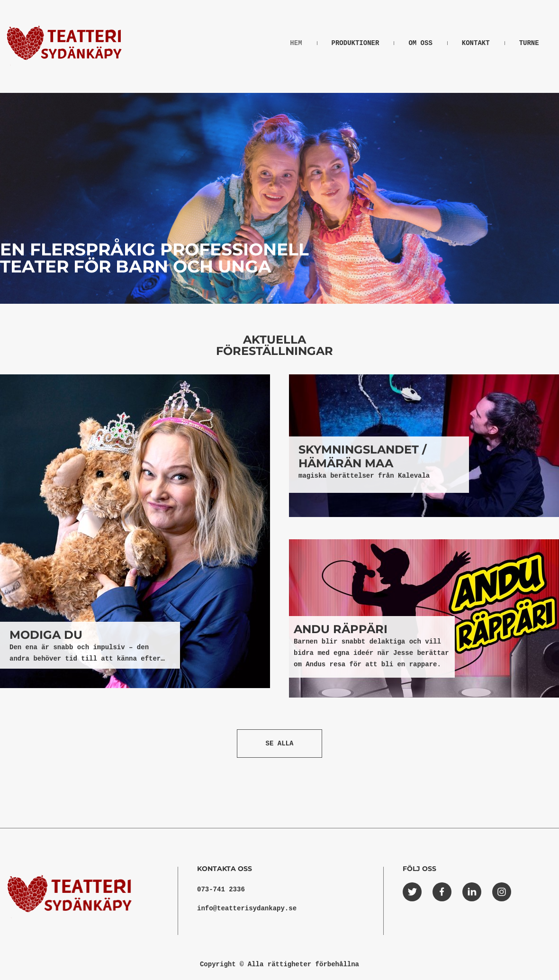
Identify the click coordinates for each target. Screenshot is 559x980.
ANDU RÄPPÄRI (341, 629)
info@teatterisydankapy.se (247, 908)
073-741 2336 (221, 889)
